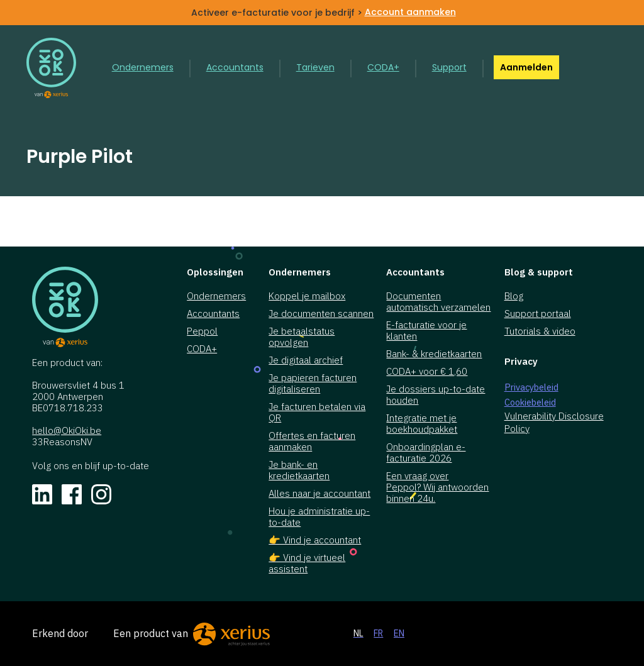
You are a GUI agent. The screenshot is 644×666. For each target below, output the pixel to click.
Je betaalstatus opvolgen (302, 337)
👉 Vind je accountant (315, 540)
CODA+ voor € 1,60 (427, 372)
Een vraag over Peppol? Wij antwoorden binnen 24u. (437, 487)
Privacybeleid (531, 387)
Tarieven (315, 67)
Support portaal (538, 314)
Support (449, 67)
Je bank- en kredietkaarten (299, 470)
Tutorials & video (540, 331)
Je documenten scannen (321, 314)
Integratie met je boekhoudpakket (422, 424)
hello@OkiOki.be (67, 431)
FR (378, 633)
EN (399, 633)
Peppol (202, 331)
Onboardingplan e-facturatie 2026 (426, 453)
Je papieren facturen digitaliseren (313, 384)
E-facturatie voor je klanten (426, 331)
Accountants (235, 67)
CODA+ (383, 67)
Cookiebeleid (530, 402)
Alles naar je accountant (319, 494)
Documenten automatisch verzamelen (438, 302)
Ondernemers (143, 67)
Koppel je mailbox (307, 296)
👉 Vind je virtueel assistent (307, 563)
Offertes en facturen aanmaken (312, 441)
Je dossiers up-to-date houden (436, 395)
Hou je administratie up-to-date (319, 517)
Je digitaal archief (306, 360)
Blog (514, 296)
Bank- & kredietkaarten (434, 354)
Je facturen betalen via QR (317, 413)
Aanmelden (526, 67)
